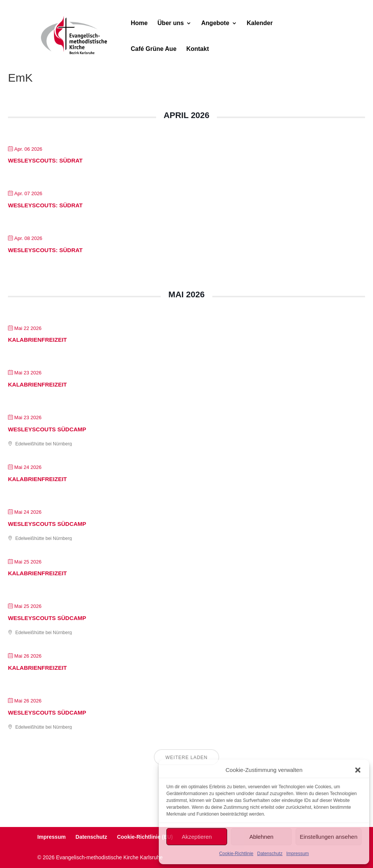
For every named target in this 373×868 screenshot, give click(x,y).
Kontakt (198, 49)
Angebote (215, 23)
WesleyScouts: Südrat (45, 160)
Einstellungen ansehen (329, 837)
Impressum (298, 854)
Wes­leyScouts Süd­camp (47, 429)
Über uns (171, 23)
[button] (358, 770)
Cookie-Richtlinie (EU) (145, 837)
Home (139, 23)
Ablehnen (261, 837)
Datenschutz (270, 854)
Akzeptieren (197, 837)
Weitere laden (186, 758)
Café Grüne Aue (153, 49)
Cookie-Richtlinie (236, 854)
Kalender (259, 23)
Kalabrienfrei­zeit (37, 340)
